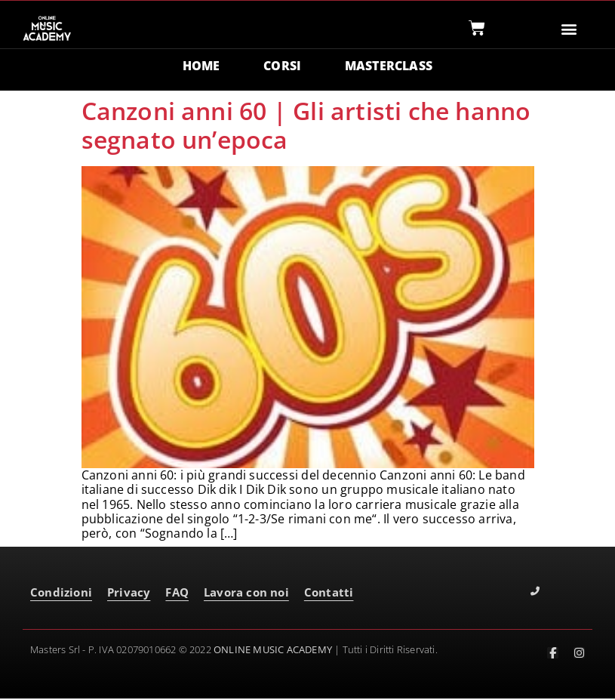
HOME (201, 66)
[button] (569, 28)
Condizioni (61, 594)
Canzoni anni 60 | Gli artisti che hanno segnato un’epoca (306, 126)
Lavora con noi (246, 594)
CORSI (282, 66)
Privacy (129, 594)
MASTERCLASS (389, 66)
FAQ (177, 594)
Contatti (329, 594)
